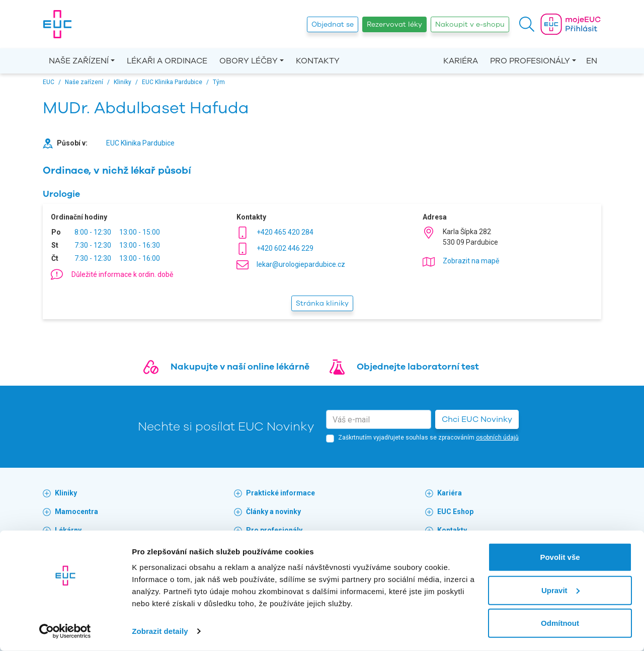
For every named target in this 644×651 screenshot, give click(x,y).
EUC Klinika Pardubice (140, 143)
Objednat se (333, 24)
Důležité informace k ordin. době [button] (122, 274)
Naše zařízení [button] (79, 61)
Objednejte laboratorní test (418, 367)
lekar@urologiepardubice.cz (301, 264)
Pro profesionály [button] (530, 61)
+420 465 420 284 (285, 232)
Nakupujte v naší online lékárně (240, 367)
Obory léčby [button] (249, 61)
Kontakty (318, 61)
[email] (379, 419)
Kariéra (461, 61)
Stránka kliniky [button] (322, 303)
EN (592, 61)
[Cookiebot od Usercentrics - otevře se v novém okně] (65, 631)
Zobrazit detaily (160, 631)
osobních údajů (497, 438)
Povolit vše (560, 557)
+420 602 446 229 (285, 248)
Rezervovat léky (394, 24)
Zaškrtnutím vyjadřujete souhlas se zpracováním (428, 438)
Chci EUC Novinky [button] (477, 419)
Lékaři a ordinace (167, 61)
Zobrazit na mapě (471, 261)
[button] (527, 24)
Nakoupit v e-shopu (470, 24)
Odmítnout (560, 623)
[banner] (57, 24)
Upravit (560, 590)
